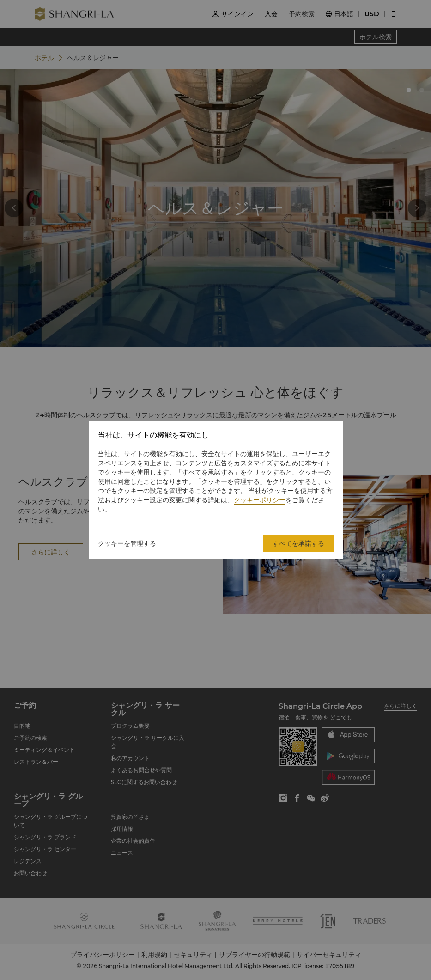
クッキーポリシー (260, 500)
